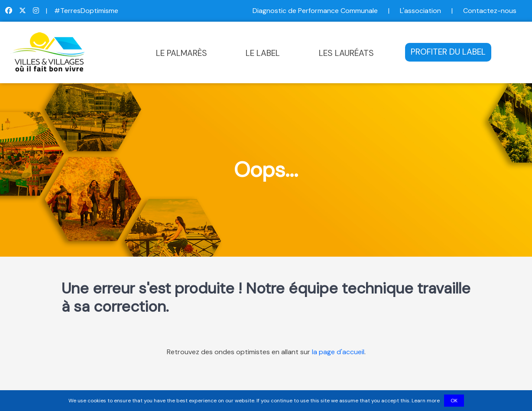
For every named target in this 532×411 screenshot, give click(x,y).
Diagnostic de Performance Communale (315, 11)
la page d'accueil (338, 352)
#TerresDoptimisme (86, 11)
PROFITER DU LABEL (448, 52)
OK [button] (454, 401)
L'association (420, 11)
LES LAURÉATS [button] (346, 53)
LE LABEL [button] (263, 53)
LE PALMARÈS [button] (182, 53)
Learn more (426, 401)
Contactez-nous (490, 11)
